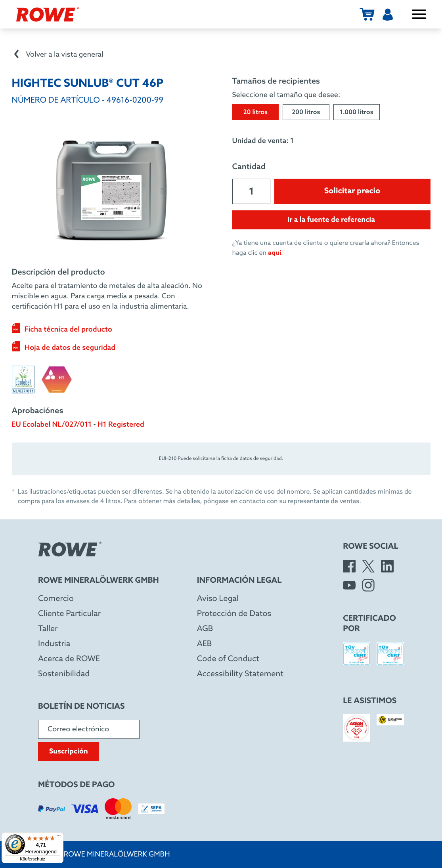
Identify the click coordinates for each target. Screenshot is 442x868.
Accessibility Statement (240, 674)
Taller (48, 629)
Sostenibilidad (64, 674)
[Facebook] (349, 566)
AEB (205, 644)
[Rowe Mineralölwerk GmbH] (48, 14)
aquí (275, 253)
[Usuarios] (388, 14)
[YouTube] (349, 585)
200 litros (306, 113)
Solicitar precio (352, 191)
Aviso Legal (218, 599)
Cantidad (249, 167)
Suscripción (69, 752)
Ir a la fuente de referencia (331, 220)
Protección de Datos (234, 614)
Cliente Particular (69, 614)
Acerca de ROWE (69, 659)
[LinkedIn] (387, 566)
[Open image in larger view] (111, 191)
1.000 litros (357, 113)
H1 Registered (121, 425)
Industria (54, 644)
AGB (205, 629)
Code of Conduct (228, 659)
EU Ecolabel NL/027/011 (52, 425)
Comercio (56, 599)
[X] (368, 566)
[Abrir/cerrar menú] (419, 14)
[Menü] (59, 837)
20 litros (255, 113)
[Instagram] (368, 585)
